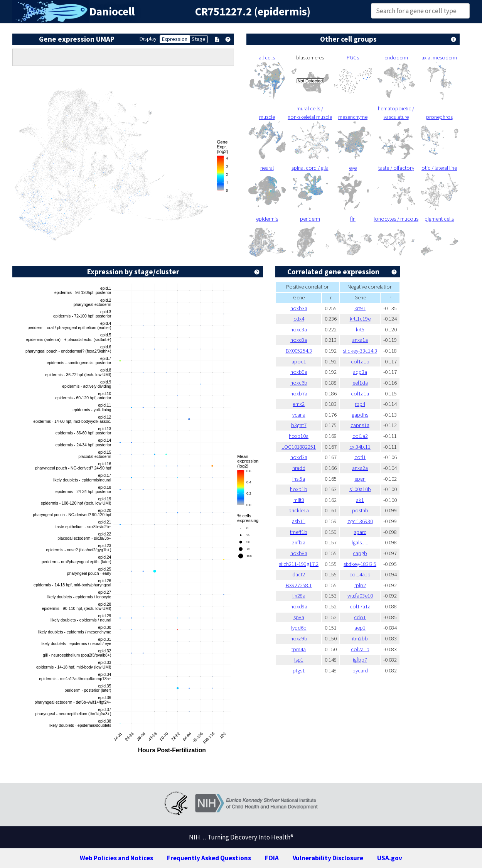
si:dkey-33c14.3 (360, 351)
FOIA (272, 858)
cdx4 (299, 319)
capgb (360, 553)
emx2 (299, 404)
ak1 (360, 500)
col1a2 (360, 436)
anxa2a (360, 468)
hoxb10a (299, 436)
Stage (199, 39)
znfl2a (299, 542)
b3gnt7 (299, 425)
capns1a (360, 425)
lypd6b (299, 628)
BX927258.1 (299, 585)
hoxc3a (299, 329)
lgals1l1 (360, 542)
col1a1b (360, 361)
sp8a (299, 617)
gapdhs (360, 415)
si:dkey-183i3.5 (360, 564)
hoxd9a (299, 606)
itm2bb (360, 638)
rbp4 (360, 404)
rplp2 (360, 585)
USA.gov (390, 858)
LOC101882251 (299, 447)
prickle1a (299, 510)
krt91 (360, 308)
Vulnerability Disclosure (328, 858)
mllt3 (299, 500)
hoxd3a (299, 457)
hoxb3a (299, 308)
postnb (360, 510)
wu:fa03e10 (360, 596)
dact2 (299, 574)
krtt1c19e (360, 319)
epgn (360, 479)
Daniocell (112, 12)
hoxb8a (299, 553)
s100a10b (360, 489)
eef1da (360, 383)
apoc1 (299, 361)
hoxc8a (299, 340)
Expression (175, 39)
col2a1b (360, 649)
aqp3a (360, 372)
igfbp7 (360, 660)
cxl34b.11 (360, 447)
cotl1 (360, 457)
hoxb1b (299, 489)
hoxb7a (299, 393)
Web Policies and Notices (116, 858)
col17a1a (360, 606)
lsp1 (299, 660)
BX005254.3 (299, 351)
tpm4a (299, 649)
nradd (299, 468)
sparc (360, 532)
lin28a (299, 596)
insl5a (299, 479)
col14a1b (360, 574)
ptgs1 (299, 670)
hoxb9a (299, 372)
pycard (360, 670)
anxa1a (360, 340)
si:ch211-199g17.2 (299, 564)
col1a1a (360, 393)
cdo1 (360, 617)
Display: (149, 39)
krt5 (360, 329)
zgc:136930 (360, 521)
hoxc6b (299, 383)
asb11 (299, 521)
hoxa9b (299, 638)
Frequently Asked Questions (209, 858)
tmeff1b (299, 532)
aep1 (360, 628)
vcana (299, 415)
